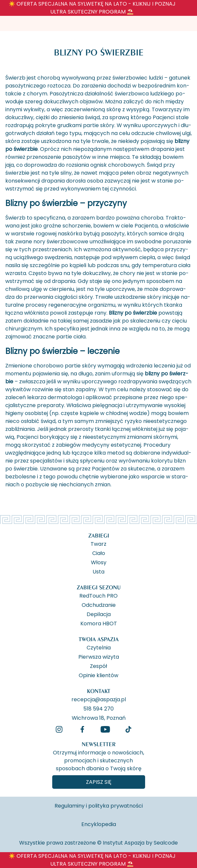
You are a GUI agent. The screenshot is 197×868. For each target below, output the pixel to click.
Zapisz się (99, 782)
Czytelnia (99, 647)
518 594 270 (98, 708)
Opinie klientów (98, 675)
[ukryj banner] (188, 9)
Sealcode (166, 843)
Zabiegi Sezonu (99, 587)
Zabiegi (99, 535)
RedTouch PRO (98, 595)
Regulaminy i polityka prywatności (99, 806)
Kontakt (99, 691)
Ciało (99, 553)
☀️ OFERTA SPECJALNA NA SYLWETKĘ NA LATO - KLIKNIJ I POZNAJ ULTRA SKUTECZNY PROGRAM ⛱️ (92, 8)
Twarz (98, 543)
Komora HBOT (99, 623)
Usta (98, 571)
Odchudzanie (99, 605)
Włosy (99, 562)
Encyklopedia (99, 824)
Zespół (98, 666)
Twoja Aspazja (99, 639)
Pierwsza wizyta (99, 656)
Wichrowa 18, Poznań (99, 717)
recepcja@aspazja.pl (99, 699)
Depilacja (99, 614)
